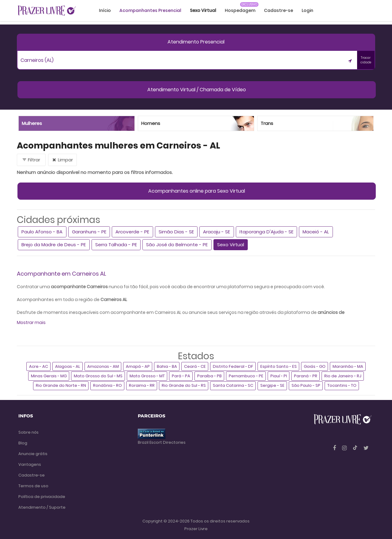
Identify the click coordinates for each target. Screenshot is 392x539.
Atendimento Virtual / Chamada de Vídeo (197, 90)
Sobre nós (28, 432)
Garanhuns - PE (89, 232)
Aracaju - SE (217, 232)
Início (105, 10)
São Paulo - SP (306, 385)
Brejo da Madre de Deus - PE (54, 245)
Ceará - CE (195, 366)
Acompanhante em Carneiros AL (62, 274)
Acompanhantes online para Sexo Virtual (197, 191)
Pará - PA (181, 376)
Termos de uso (33, 486)
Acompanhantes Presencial (150, 10)
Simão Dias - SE (176, 232)
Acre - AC (39, 366)
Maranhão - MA (348, 366)
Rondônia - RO (107, 385)
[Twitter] (366, 448)
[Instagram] (345, 448)
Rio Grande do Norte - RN (61, 385)
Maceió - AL (316, 232)
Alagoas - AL (68, 366)
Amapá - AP (138, 366)
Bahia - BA (167, 366)
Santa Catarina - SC (233, 385)
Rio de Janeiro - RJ (343, 376)
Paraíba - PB (209, 376)
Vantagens (30, 464)
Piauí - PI (279, 376)
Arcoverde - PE (132, 232)
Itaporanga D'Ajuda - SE (266, 232)
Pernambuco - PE (246, 376)
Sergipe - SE (272, 385)
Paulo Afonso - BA (42, 232)
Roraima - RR (142, 385)
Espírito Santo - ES (279, 366)
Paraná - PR (306, 376)
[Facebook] (335, 448)
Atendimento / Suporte (42, 507)
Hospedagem (240, 10)
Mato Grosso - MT (147, 376)
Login (307, 10)
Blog (23, 443)
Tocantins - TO (342, 385)
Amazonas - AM (103, 366)
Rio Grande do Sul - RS (184, 385)
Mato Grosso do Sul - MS (98, 376)
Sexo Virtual (231, 245)
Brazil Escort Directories (162, 442)
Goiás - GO (315, 366)
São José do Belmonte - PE (177, 245)
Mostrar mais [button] (31, 322)
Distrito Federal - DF (233, 366)
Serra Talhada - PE (116, 245)
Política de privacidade (42, 497)
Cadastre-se (279, 10)
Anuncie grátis (33, 454)
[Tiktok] (356, 448)
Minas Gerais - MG (49, 376)
